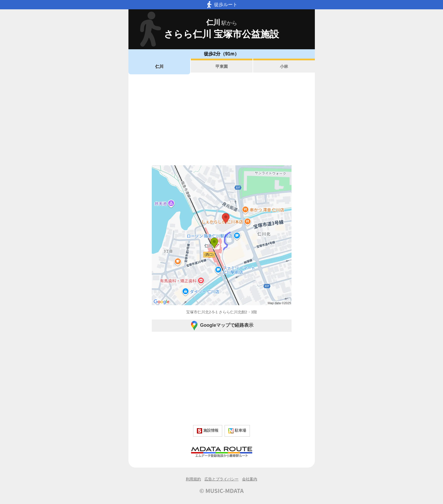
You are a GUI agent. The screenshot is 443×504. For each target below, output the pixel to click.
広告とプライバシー (221, 479)
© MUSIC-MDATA (222, 491)
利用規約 (193, 479)
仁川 (159, 66)
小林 (284, 66)
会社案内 (250, 479)
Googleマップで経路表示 (221, 326)
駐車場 (237, 431)
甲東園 (222, 66)
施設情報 (208, 431)
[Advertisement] (222, 120)
